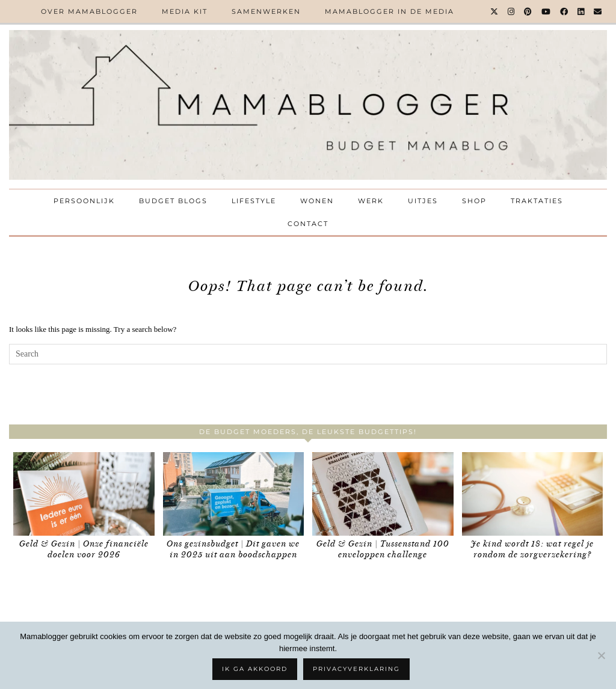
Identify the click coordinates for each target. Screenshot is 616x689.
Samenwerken (266, 11)
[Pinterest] (528, 11)
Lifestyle (254, 201)
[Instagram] (512, 11)
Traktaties (537, 201)
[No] (601, 655)
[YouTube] (547, 11)
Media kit (185, 11)
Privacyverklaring (356, 669)
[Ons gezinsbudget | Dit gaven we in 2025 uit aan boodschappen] (234, 494)
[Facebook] (565, 11)
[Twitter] (495, 11)
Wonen (317, 201)
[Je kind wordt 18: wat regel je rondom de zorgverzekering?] (533, 494)
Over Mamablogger (89, 11)
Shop (474, 201)
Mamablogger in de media (390, 11)
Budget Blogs (173, 201)
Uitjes (423, 201)
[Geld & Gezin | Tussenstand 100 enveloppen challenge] (383, 494)
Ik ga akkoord (255, 669)
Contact (308, 224)
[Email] (598, 11)
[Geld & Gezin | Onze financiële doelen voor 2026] (84, 494)
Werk (371, 201)
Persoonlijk (84, 201)
